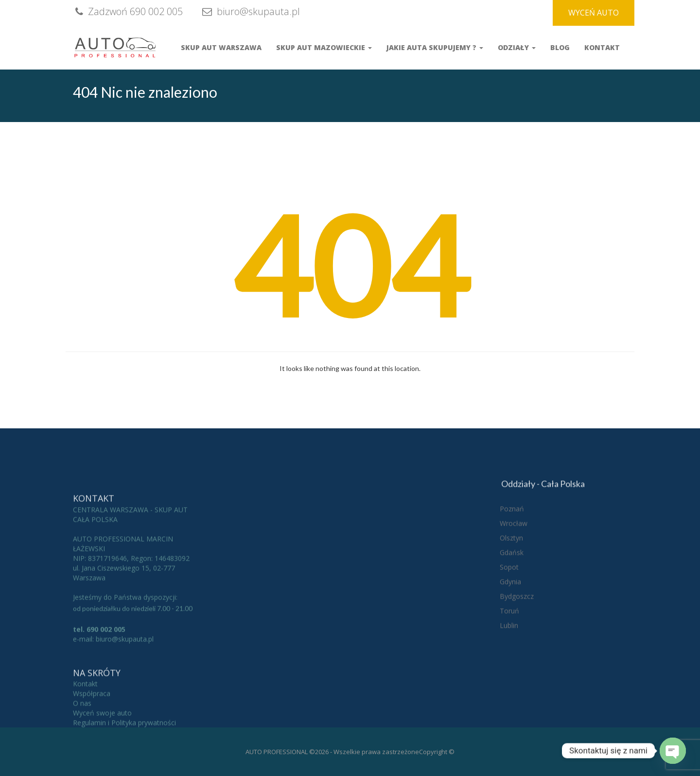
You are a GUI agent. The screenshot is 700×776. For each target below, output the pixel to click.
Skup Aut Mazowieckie (324, 47)
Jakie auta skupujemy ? (435, 47)
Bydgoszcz (517, 655)
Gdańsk (512, 611)
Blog (560, 47)
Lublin (509, 684)
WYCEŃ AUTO (594, 13)
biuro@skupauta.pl (250, 11)
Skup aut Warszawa (221, 47)
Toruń (509, 670)
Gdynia (510, 641)
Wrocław (514, 582)
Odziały (517, 47)
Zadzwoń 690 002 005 (128, 11)
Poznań (512, 568)
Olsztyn (511, 597)
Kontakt (602, 47)
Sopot (509, 626)
